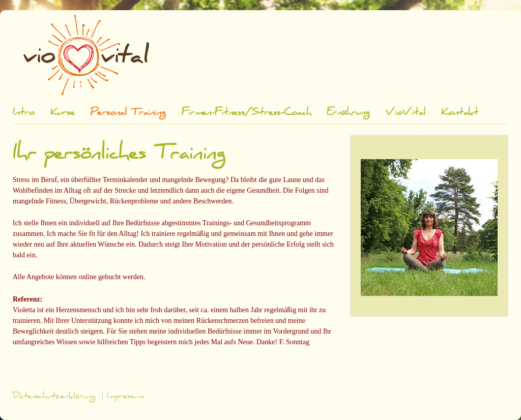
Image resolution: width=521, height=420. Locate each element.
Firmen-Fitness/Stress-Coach (247, 112)
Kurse (63, 112)
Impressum (125, 396)
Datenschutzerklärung (54, 396)
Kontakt (460, 112)
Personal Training (128, 112)
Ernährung (348, 112)
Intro (24, 112)
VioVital (406, 112)
